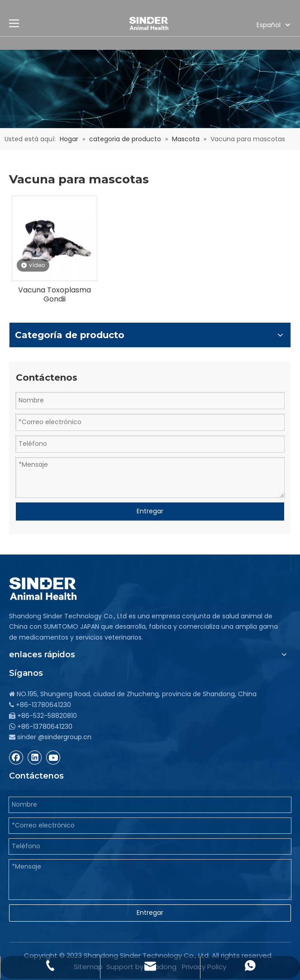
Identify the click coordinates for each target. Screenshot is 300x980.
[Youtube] (53, 757)
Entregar (150, 511)
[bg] (150, 89)
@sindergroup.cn (65, 737)
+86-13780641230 (45, 727)
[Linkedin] (35, 757)
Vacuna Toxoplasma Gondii (55, 295)
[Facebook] (16, 757)
